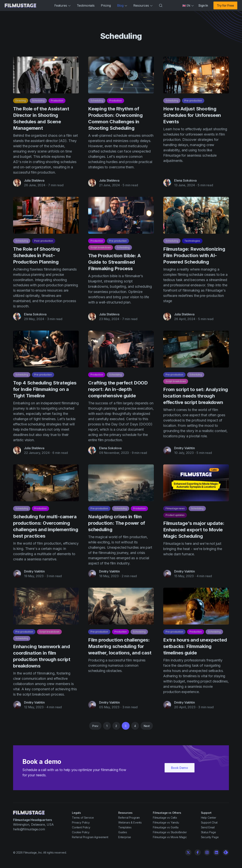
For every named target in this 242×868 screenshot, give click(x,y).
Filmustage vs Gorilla (166, 827)
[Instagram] (207, 852)
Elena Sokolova (185, 180)
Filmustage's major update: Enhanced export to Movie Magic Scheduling (194, 532)
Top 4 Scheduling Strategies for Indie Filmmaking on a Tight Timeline (45, 391)
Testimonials (86, 5)
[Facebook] (198, 852)
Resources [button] (143, 5)
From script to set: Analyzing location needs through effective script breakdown (196, 398)
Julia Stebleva (34, 180)
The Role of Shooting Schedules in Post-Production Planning (36, 257)
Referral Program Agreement (90, 837)
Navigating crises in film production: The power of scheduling (117, 525)
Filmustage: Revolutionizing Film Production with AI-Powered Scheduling (194, 257)
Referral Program (129, 818)
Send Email (208, 827)
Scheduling (38, 101)
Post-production (44, 243)
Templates (125, 827)
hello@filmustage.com (29, 829)
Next (147, 726)
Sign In (203, 5)
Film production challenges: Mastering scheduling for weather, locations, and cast (120, 648)
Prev (95, 726)
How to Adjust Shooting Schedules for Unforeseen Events (192, 115)
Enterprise (125, 837)
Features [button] (62, 5)
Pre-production (193, 101)
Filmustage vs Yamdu (166, 822)
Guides (123, 832)
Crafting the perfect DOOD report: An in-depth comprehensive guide (118, 391)
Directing (21, 101)
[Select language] (188, 6)
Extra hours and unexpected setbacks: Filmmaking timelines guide (195, 648)
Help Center (209, 818)
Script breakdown (101, 249)
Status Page (208, 832)
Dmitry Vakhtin (185, 450)
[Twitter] (188, 852)
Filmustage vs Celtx (165, 818)
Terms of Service (83, 818)
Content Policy (81, 827)
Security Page (210, 837)
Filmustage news (175, 510)
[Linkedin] (216, 852)
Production (57, 101)
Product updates (175, 517)
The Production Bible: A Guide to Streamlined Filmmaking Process (114, 264)
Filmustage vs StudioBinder (170, 832)
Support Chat (209, 822)
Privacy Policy (81, 822)
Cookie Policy (81, 832)
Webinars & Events (130, 822)
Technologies (192, 243)
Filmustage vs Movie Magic (170, 837)
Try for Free (225, 5)
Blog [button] (122, 5)
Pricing (106, 5)
